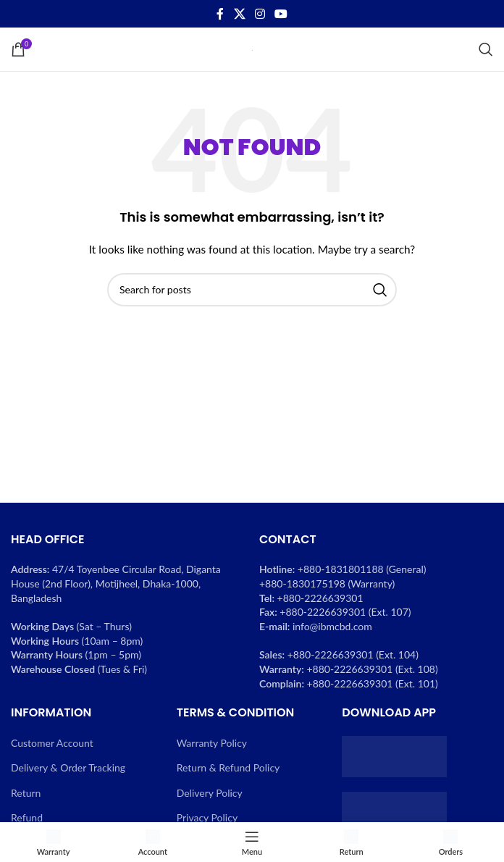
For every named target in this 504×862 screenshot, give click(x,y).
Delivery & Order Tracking (68, 767)
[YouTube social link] (281, 14)
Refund (27, 817)
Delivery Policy (210, 793)
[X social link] (239, 14)
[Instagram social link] (260, 14)
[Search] (486, 49)
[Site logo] (252, 49)
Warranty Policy (212, 743)
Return (26, 793)
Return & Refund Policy (228, 767)
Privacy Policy (207, 817)
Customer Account (52, 743)
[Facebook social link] (220, 14)
